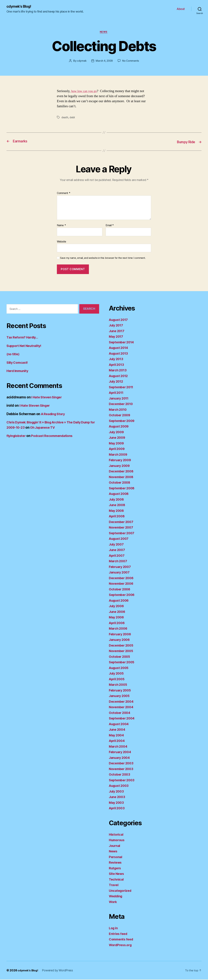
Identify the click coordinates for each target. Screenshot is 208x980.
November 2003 (122, 769)
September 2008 (123, 489)
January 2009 (120, 466)
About (181, 9)
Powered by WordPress (59, 971)
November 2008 (122, 477)
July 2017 (117, 326)
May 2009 (117, 444)
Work (113, 902)
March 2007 (119, 562)
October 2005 (120, 657)
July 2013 (117, 359)
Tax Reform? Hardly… (24, 338)
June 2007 (118, 550)
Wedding (116, 897)
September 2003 (123, 781)
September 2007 (123, 534)
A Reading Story (54, 414)
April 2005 (117, 680)
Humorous (117, 840)
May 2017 (117, 337)
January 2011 (120, 399)
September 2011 (122, 388)
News (104, 33)
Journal (115, 846)
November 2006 (122, 584)
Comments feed (122, 940)
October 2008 (120, 483)
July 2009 (117, 432)
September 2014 (123, 343)
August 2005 (120, 668)
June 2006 (118, 612)
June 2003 (118, 797)
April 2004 (118, 741)
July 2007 (117, 545)
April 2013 (117, 365)
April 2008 (118, 517)
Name (61, 226)
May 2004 (117, 736)
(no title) (13, 355)
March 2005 (119, 685)
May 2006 (117, 618)
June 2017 (117, 331)
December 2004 (122, 702)
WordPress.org (121, 945)
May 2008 (117, 511)
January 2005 (120, 696)
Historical (117, 835)
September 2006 (123, 595)
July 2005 (117, 674)
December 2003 (122, 764)
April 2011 (117, 393)
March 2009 (119, 455)
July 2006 (117, 606)
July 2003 (117, 792)
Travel (114, 885)
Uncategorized (121, 891)
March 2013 (118, 371)
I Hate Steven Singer (48, 398)
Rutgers (115, 869)
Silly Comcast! (18, 363)
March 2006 (119, 629)
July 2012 (117, 382)
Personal (116, 857)
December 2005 (122, 646)
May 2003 (117, 803)
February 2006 (121, 635)
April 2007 (117, 556)
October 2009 (120, 416)
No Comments (131, 62)
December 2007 (122, 522)
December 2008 (122, 472)
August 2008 (120, 494)
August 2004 (120, 724)
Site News (117, 874)
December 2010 (122, 404)
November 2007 (122, 528)
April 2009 (118, 449)
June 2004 (118, 730)
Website (62, 242)
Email (110, 226)
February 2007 (121, 567)
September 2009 (123, 421)
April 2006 (118, 623)
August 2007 (120, 539)
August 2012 (119, 376)
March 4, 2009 (104, 62)
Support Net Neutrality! (25, 346)
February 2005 (121, 691)
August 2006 (120, 601)
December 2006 (122, 578)
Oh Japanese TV (61, 428)
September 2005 (123, 663)
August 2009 (120, 427)
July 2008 (117, 500)
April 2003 (117, 809)
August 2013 (119, 354)
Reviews (116, 863)
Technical (117, 880)
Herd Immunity (18, 371)
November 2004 (122, 707)
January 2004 (120, 758)
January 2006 (120, 640)
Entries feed (119, 934)
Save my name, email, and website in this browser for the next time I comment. (103, 259)
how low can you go (85, 92)
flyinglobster (17, 436)
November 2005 (122, 651)
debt (73, 118)
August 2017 (119, 320)
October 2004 (120, 713)
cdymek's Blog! (20, 7)
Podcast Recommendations (55, 436)
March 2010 (118, 410)
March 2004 (119, 747)
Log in (114, 928)
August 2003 (120, 786)
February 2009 (121, 460)
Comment (64, 194)
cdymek (81, 62)
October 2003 (120, 775)
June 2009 (118, 438)
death (65, 118)
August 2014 (119, 348)
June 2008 (118, 505)
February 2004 (121, 752)
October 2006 (120, 590)
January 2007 (120, 573)
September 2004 (123, 719)
